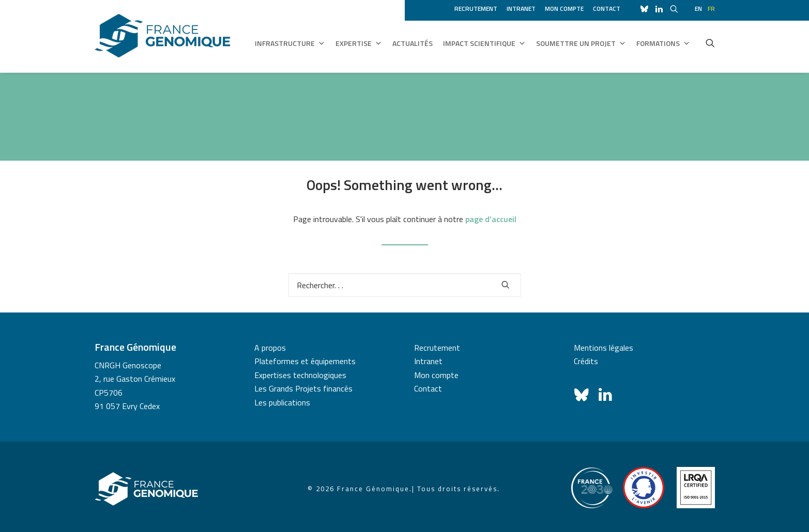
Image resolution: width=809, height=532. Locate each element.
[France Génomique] (163, 36)
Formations (663, 43)
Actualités (413, 43)
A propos (270, 348)
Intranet (521, 9)
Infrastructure (290, 43)
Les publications (282, 402)
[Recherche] (405, 285)
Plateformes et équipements (305, 361)
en (698, 9)
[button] (710, 43)
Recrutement (476, 9)
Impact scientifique (484, 43)
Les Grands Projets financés (303, 388)
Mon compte (564, 9)
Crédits (586, 361)
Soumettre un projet (581, 43)
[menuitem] (478, 7)
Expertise (359, 43)
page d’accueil (491, 219)
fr (711, 9)
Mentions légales (604, 348)
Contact (607, 9)
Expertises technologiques (300, 375)
